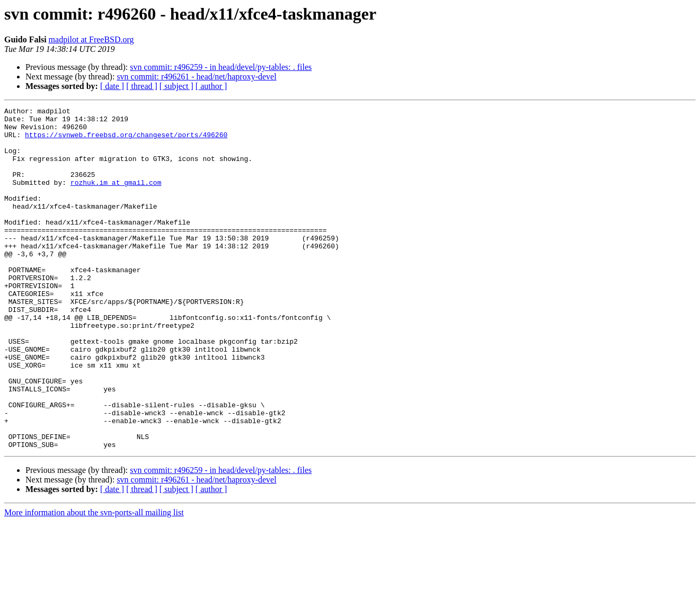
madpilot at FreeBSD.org (91, 39)
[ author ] (211, 86)
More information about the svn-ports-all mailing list (94, 581)
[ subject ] (176, 86)
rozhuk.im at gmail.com (116, 198)
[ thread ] (142, 86)
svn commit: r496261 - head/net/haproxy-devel (196, 77)
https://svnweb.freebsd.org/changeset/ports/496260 (126, 141)
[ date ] (112, 86)
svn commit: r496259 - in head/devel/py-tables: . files (221, 67)
